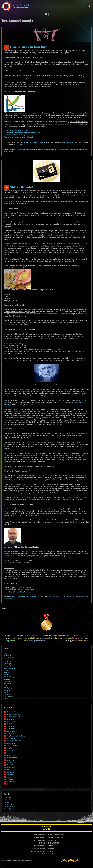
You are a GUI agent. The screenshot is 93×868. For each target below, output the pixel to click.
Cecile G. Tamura (12, 746)
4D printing (8, 656)
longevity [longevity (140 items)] (9, 641)
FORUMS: (42, 854)
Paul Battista (11, 726)
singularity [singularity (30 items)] (53, 641)
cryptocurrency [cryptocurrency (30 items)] (81, 636)
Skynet (6, 667)
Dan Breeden (11, 722)
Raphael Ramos (12, 758)
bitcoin (19, 149)
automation (8, 683)
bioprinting (8, 694)
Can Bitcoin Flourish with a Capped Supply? (29, 47)
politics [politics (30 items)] (22, 641)
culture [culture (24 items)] (86, 636)
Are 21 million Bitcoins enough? (15, 135)
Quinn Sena (10, 719)
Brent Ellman (11, 767)
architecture (8, 676)
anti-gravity (8, 674)
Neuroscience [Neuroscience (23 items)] (18, 641)
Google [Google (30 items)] (26, 639)
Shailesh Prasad (12, 724)
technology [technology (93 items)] (68, 641)
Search (89, 612)
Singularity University (11, 665)
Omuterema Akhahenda (14, 741)
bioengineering (9, 689)
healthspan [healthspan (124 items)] (37, 638)
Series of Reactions (25, 588)
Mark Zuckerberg (9, 669)
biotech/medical (9, 696)
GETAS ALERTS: (51, 838)
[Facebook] (62, 860)
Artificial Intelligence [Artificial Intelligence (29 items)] (28, 636)
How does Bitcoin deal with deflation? (18, 131)
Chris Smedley (11, 782)
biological (7, 691)
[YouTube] (73, 860)
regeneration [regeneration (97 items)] (40, 641)
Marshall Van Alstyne (81, 597)
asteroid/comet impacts (12, 678)
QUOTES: (50, 854)
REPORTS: (50, 846)
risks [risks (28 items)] (50, 641)
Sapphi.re (29, 860)
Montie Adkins (11, 777)
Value (13, 599)
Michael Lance (11, 772)
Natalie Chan (11, 760)
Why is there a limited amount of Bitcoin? (19, 137)
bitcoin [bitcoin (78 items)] (63, 636)
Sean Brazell (11, 763)
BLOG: (49, 840)
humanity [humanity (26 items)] (43, 639)
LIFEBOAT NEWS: (51, 835)
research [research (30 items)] (47, 641)
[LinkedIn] (69, 860)
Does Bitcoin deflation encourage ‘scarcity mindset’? (23, 133)
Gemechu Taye (11, 729)
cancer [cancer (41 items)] (77, 636)
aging (6, 671)
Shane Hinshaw (12, 755)
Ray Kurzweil (8, 661)
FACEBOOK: (35, 835)
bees (6, 685)
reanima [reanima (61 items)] (26, 641)
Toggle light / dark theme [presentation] (90, 6)
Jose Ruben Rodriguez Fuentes (16, 736)
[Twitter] (66, 860)
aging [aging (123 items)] (7, 636)
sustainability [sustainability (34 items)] (61, 641)
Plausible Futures (10, 807)
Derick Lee (10, 750)
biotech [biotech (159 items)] (49, 636)
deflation (67, 149)
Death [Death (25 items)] (88, 636)
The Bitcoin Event (68, 142)
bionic (6, 693)
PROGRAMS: (50, 849)
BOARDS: (50, 843)
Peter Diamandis (9, 658)
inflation (72, 149)
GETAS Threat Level (46, 828)
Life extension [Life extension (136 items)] (77, 638)
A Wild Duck (19, 145)
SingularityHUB (9, 809)
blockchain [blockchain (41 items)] (68, 636)
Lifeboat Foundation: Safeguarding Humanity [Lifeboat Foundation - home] (42, 6)
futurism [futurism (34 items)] (23, 639)
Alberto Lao (10, 753)
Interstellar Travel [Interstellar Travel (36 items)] (61, 639)
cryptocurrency (61, 149)
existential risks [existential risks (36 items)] (9, 639)
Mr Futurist (8, 802)
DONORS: (41, 843)
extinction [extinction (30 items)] (15, 639)
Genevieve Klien (12, 712)
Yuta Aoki (10, 748)
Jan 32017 (7, 47)
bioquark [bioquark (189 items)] (42, 636)
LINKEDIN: (36, 838)
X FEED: (36, 840)
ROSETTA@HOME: (35, 851)
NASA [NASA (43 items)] (14, 641)
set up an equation (19, 520)
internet (41, 149)
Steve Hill (10, 765)
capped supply (54, 149)
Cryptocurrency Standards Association (34, 142)
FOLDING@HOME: (36, 849)
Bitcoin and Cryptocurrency (22, 592)
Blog (47, 14)
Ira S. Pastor (11, 779)
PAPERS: (50, 851)
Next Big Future (9, 804)
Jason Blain (11, 775)
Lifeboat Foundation (13, 860)
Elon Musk (38, 597)
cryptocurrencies (25, 149)
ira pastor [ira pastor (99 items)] (69, 638)
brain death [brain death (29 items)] (73, 636)
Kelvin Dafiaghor (12, 731)
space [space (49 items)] (57, 641)
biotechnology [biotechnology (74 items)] (57, 636)
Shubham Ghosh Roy (13, 717)
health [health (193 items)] (30, 638)
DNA (6, 659)
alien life (7, 672)
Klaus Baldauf (11, 743)
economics (32, 149)
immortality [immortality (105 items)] (53, 638)
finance (37, 149)
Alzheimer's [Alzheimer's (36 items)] (13, 636)
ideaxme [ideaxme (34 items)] (47, 639)
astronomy (8, 680)
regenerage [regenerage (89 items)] (32, 641)
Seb (8, 770)
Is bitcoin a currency (70, 597)
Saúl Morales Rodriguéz (14, 714)
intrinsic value (53, 312)
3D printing (8, 654)
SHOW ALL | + (7, 784)
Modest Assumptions (29, 590)
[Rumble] (76, 860)
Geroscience (8, 798)
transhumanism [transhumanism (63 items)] (77, 641)
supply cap (11, 152)
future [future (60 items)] (19, 638)
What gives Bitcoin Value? (22, 187)
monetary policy (78, 149)
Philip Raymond (13, 149)
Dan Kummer (11, 738)
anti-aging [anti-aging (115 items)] (20, 636)
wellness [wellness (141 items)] (84, 641)
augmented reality (10, 682)
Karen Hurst (10, 734)
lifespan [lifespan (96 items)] (85, 638)
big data (7, 687)
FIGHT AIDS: (37, 846)
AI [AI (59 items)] (10, 636)
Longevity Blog (9, 800)
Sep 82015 (7, 187)
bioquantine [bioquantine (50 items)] (35, 636)
